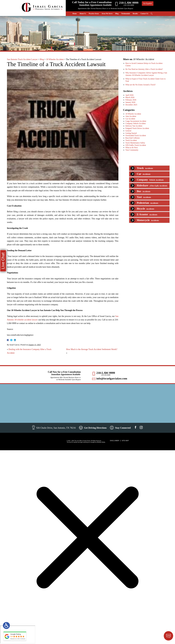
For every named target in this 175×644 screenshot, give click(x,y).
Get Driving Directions (95, 428)
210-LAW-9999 (106, 373)
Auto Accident (131, 116)
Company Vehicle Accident (136, 123)
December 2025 (132, 105)
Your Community (132, 150)
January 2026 (131, 102)
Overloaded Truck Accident (136, 135)
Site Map (125, 441)
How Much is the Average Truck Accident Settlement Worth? (92, 349)
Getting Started (132, 133)
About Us (83, 14)
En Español (148, 3)
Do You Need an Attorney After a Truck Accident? (145, 69)
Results (135, 14)
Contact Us (144, 14)
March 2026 (130, 97)
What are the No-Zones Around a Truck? (141, 85)
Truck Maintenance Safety (136, 143)
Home (75, 14)
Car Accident (131, 119)
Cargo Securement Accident (136, 121)
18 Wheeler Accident (55, 59)
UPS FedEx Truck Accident (136, 145)
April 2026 (130, 95)
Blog (117, 14)
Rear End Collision (133, 138)
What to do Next (132, 148)
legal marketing (84, 442)
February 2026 (131, 100)
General (129, 131)
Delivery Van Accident (134, 126)
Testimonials (126, 14)
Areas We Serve (107, 14)
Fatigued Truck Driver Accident (138, 128)
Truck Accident (132, 140)
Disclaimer (115, 441)
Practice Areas (94, 14)
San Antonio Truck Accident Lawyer (22, 59)
